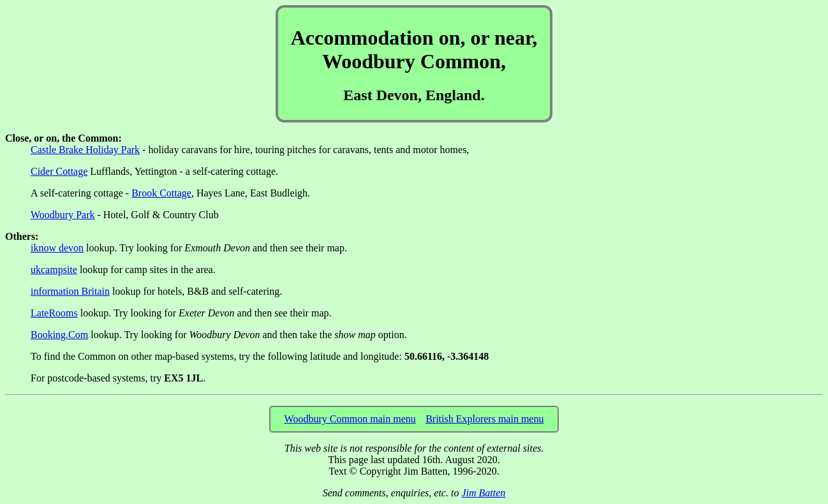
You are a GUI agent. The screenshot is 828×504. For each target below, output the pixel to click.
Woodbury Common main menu (350, 419)
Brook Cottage (161, 193)
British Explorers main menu (484, 419)
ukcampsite (54, 270)
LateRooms (54, 313)
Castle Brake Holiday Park (85, 150)
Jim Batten (483, 493)
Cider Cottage (59, 171)
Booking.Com (59, 335)
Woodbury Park (63, 215)
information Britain (70, 291)
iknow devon (57, 248)
